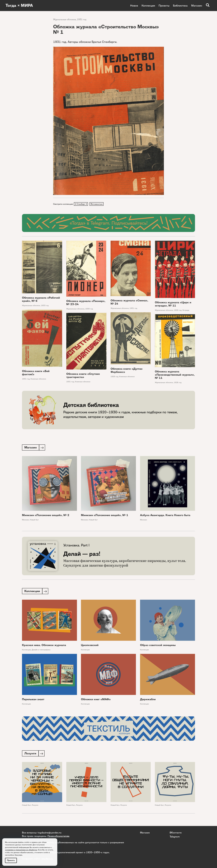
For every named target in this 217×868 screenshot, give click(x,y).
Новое (134, 6)
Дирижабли (148, 700)
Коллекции (148, 6)
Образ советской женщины (158, 646)
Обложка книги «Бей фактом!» (36, 373)
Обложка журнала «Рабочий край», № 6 (41, 300)
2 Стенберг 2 (81, 204)
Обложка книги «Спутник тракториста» (83, 376)
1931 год (82, 19)
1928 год (178, 383)
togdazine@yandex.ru (50, 833)
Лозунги (35, 806)
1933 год (45, 306)
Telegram (175, 836)
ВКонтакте (176, 833)
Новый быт (34, 520)
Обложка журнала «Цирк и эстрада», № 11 (173, 304)
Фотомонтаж (97, 204)
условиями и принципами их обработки (21, 850)
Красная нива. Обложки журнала (44, 646)
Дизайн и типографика (41, 651)
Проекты (164, 6)
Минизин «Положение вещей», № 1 (105, 516)
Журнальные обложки (64, 19)
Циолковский (90, 646)
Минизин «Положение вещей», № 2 (46, 516)
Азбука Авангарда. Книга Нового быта (165, 516)
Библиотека (180, 6)
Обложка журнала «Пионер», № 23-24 (86, 303)
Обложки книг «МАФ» (96, 700)
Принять (11, 860)
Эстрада (186, 310)
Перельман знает (33, 700)
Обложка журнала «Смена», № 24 (129, 302)
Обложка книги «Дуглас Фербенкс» (127, 371)
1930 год (89, 309)
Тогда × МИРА (20, 6)
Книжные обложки (38, 379)
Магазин (197, 6)
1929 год (178, 310)
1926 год (114, 377)
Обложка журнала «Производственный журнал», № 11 (175, 375)
